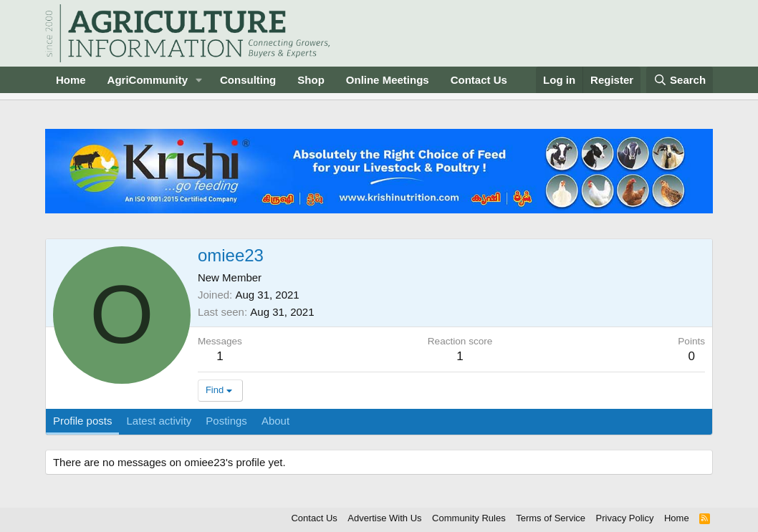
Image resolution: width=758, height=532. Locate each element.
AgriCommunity (148, 80)
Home (71, 80)
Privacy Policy (625, 518)
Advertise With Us (384, 518)
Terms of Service (551, 518)
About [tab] (275, 421)
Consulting (248, 80)
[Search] (680, 80)
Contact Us (479, 80)
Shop (311, 80)
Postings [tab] (226, 421)
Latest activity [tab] (159, 421)
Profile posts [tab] (83, 421)
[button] (199, 80)
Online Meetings (388, 80)
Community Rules (469, 518)
